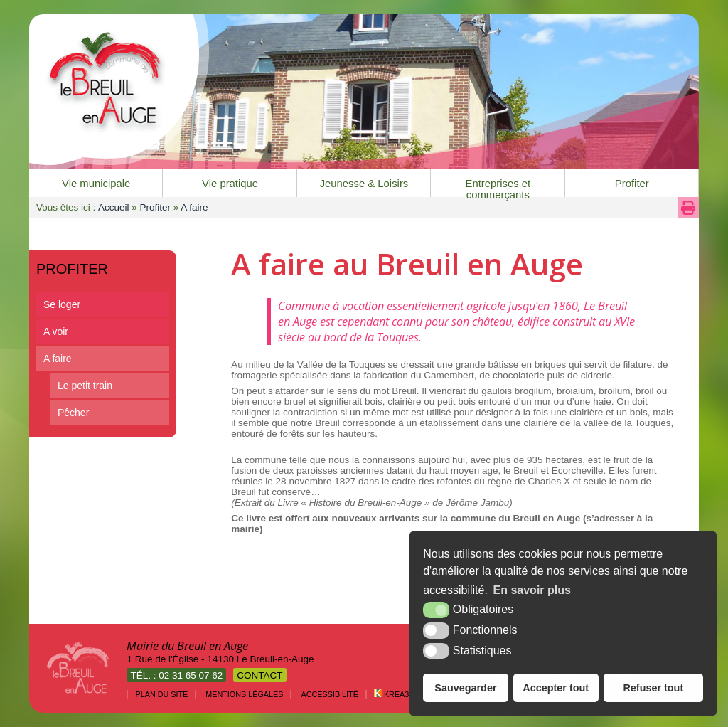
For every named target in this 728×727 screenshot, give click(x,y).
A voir (56, 331)
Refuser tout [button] (653, 688)
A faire (58, 359)
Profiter (632, 184)
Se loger (62, 304)
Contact (259, 675)
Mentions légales (244, 694)
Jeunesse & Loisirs (364, 184)
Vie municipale (96, 184)
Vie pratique (230, 184)
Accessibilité (329, 694)
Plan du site (161, 694)
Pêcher (73, 413)
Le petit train (85, 386)
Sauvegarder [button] (465, 688)
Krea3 (391, 694)
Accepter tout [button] (556, 688)
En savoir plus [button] (532, 590)
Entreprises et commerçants (498, 187)
